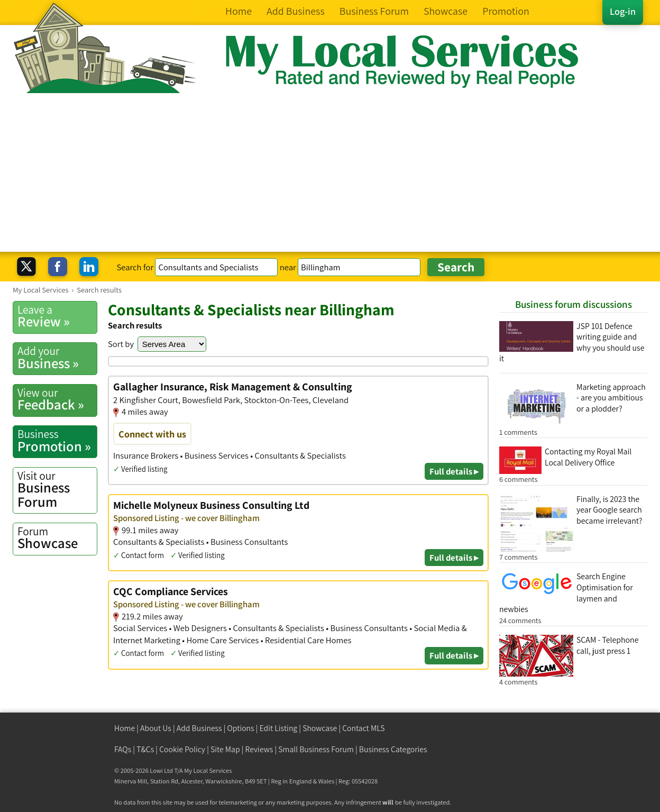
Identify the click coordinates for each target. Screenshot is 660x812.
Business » (57, 358)
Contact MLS (363, 728)
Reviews (259, 749)
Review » (57, 316)
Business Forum (57, 490)
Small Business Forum (316, 749)
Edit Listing (279, 728)
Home (125, 728)
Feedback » (57, 399)
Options (241, 728)
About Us (156, 728)
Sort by (121, 344)
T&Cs (145, 749)
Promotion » (57, 441)
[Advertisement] (330, 172)
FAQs (123, 749)
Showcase (57, 538)
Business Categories (393, 749)
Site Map (225, 749)
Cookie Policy (182, 749)
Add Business (199, 728)
